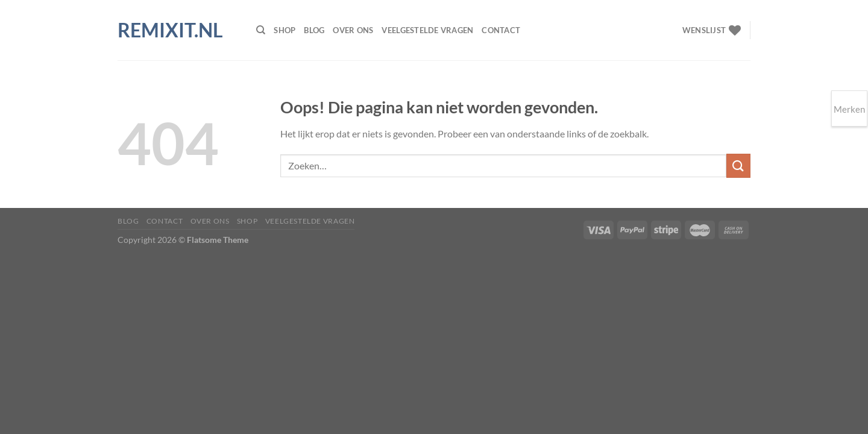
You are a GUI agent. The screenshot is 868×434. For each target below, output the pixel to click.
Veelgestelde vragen (427, 30)
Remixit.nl (170, 30)
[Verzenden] (738, 165)
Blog (314, 30)
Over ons (353, 30)
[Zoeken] (261, 30)
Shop (285, 30)
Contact (501, 30)
